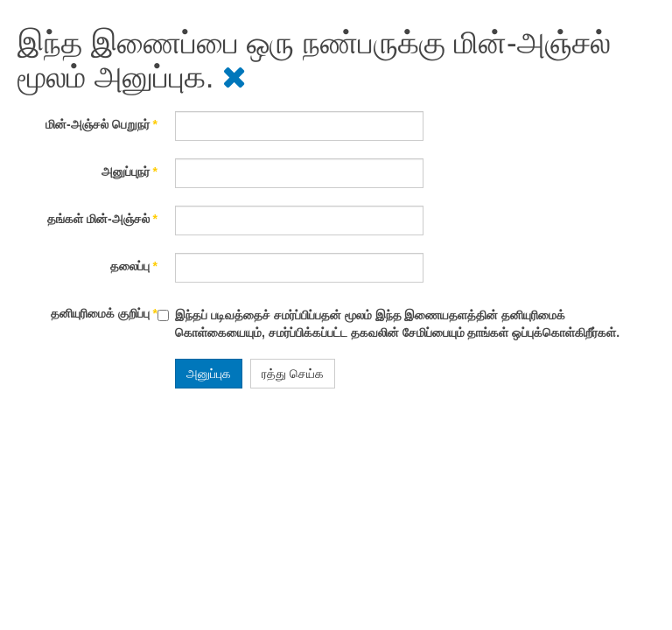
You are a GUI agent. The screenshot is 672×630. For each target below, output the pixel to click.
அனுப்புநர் (129, 171)
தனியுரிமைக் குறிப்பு (104, 313)
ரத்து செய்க (293, 374)
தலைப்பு (134, 266)
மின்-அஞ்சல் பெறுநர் (101, 124)
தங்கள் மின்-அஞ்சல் (102, 219)
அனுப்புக (209, 374)
